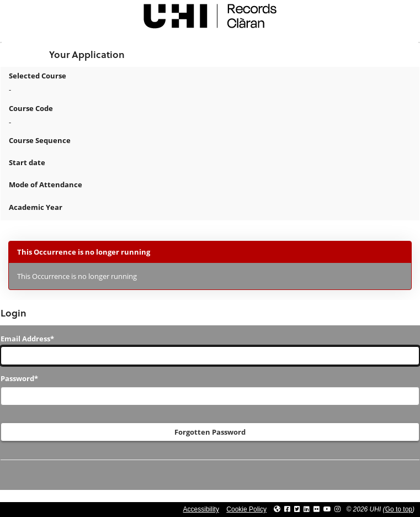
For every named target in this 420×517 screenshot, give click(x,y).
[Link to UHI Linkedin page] (307, 509)
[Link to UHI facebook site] (287, 509)
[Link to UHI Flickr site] (317, 509)
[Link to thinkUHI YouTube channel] (327, 509)
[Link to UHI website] (277, 509)
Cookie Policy (246, 509)
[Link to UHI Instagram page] (337, 509)
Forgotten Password (210, 432)
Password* (19, 378)
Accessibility (201, 509)
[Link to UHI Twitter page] (297, 509)
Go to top (399, 509)
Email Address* (27, 339)
